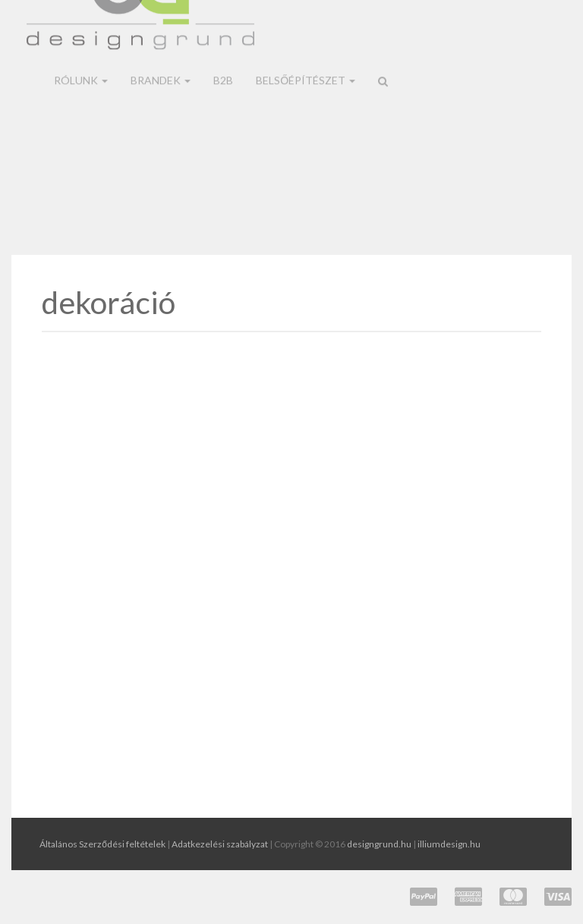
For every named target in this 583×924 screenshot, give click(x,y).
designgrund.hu (379, 844)
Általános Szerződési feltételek (102, 844)
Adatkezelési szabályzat (220, 844)
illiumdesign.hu (449, 844)
